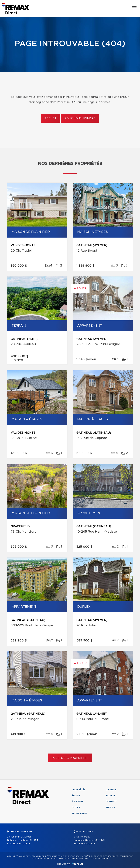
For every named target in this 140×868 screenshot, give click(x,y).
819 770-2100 (87, 844)
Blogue (110, 796)
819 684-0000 (21, 844)
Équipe (76, 796)
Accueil (51, 119)
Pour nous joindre (80, 119)
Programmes (80, 813)
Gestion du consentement (94, 859)
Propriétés (79, 790)
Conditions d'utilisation (64, 859)
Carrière (111, 790)
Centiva (77, 864)
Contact (111, 802)
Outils (76, 808)
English (110, 808)
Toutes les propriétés (70, 758)
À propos (78, 802)
